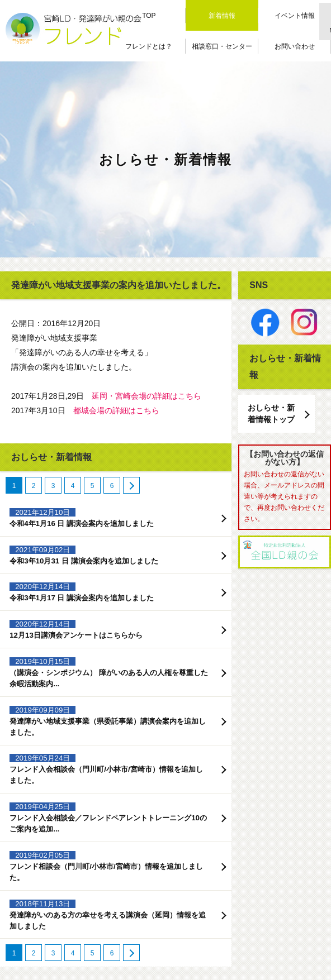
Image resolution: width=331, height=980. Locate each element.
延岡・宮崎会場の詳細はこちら (146, 396)
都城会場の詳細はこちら (116, 410)
